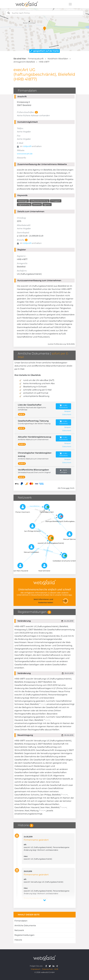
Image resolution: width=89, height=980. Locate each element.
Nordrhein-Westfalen (58, 59)
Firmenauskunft (36, 59)
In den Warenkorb (63, 406)
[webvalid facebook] (47, 966)
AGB (56, 969)
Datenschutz (47, 969)
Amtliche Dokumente (25, 926)
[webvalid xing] (57, 966)
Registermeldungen (24, 935)
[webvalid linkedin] (54, 966)
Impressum (36, 969)
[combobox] (45, 13)
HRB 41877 (44, 62)
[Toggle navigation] (70, 4)
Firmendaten (21, 921)
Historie (18, 940)
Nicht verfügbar (63, 471)
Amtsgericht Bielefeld (24, 62)
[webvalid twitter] (50, 966)
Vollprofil (27, 146)
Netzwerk (19, 930)
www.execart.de (25, 154)
